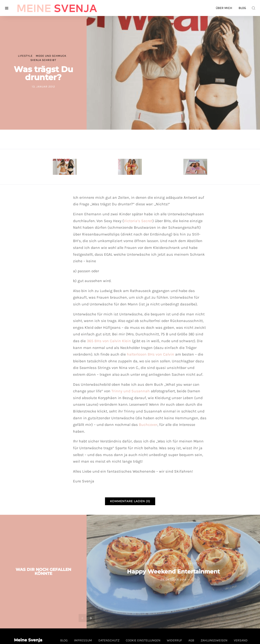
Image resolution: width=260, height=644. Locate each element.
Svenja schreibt (43, 60)
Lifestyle (25, 56)
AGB (191, 640)
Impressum (83, 640)
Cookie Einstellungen (143, 640)
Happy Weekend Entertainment (173, 571)
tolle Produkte (191, 563)
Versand (241, 640)
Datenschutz (109, 640)
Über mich (224, 8)
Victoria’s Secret (138, 221)
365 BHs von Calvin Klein (109, 341)
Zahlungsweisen (214, 640)
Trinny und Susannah (131, 391)
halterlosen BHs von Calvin (150, 354)
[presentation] (83, 618)
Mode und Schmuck (51, 56)
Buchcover (148, 425)
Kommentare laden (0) (130, 501)
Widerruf (174, 640)
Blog (242, 8)
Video (211, 563)
